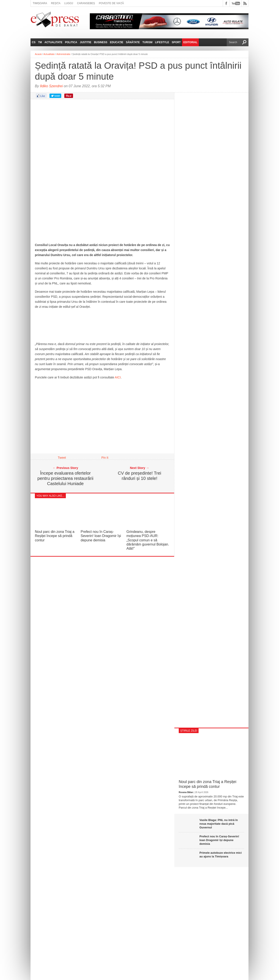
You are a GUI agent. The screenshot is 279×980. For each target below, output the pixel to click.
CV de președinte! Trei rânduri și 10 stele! (140, 476)
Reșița (56, 3)
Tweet (62, 458)
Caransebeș (86, 3)
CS (34, 42)
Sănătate (133, 42)
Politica (71, 42)
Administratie (63, 54)
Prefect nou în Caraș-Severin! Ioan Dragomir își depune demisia (101, 536)
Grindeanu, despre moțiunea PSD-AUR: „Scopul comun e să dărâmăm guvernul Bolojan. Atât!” (148, 540)
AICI (118, 377)
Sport (176, 42)
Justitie (86, 42)
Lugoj (69, 3)
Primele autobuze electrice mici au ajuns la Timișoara (221, 855)
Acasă (38, 54)
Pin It (105, 458)
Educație (117, 42)
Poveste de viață (111, 3)
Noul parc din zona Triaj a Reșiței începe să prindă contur (55, 536)
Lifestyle (162, 42)
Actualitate (53, 42)
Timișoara (40, 3)
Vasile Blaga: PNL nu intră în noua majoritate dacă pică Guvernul (219, 824)
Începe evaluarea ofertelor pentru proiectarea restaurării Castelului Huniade (65, 478)
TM (40, 42)
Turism (147, 42)
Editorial (190, 42)
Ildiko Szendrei (51, 86)
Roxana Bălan (186, 792)
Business (101, 42)
